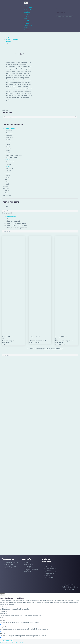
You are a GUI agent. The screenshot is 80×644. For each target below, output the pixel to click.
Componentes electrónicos (14, 155)
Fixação (9, 177)
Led (7, 184)
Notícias (26, 28)
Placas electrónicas (12, 157)
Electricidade (27, 10)
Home (7, 37)
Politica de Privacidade (7, 643)
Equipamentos (28, 25)
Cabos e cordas (11, 162)
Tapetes (9, 171)
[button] (52, 568)
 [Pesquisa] (75, 117)
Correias (9, 164)
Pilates (8, 140)
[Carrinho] (56, 9)
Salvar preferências (6, 640)
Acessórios (27, 21)
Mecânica (26, 14)
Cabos (8, 144)
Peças (25, 5)
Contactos (27, 30)
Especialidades (28, 8)
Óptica (26, 19)
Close (2, 595)
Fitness (7, 191)
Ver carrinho (47, 349)
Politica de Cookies (19, 643)
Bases (8, 175)
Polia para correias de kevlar (38, 341)
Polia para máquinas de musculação (10, 342)
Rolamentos (10, 168)
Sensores (9, 148)
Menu (26, 3)
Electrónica (27, 12)
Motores (9, 151)
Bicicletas (9, 135)
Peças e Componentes (12, 39)
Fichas (8, 146)
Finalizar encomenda (57, 349)
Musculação (10, 137)
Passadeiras (10, 133)
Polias (8, 166)
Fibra (8, 182)
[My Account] (57, 4)
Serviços (26, 23)
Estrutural (27, 16)
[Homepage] (10, 16)
